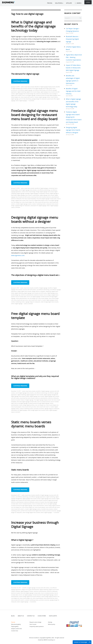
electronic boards (39, 295)
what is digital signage (21, 101)
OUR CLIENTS (53, 616)
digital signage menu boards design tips (26, 94)
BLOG (13, 616)
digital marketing (22, 92)
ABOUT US (21, 616)
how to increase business (44, 402)
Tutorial (13, 622)
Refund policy (52, 624)
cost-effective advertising (39, 90)
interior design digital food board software (30, 596)
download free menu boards (38, 197)
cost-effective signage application (37, 497)
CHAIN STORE (42, 616)
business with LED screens (29, 290)
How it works (33, 624)
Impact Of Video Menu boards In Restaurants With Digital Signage (73, 68)
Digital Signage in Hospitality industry (40, 193)
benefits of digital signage (41, 188)
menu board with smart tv (27, 97)
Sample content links (16, 629)
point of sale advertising (25, 99)
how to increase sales (21, 297)
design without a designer (38, 291)
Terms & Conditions (34, 638)
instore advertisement (21, 298)
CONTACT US (31, 616)
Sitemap (50, 622)
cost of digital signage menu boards (27, 190)
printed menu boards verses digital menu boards (33, 511)
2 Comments (33, 602)
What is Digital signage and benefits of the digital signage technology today (33, 26)
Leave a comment (16, 207)
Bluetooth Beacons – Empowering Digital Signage (73, 39)
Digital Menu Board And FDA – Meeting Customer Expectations (74, 57)
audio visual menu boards (28, 87)
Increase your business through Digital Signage (35, 525)
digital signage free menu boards (35, 395)
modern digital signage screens (42, 97)
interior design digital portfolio (27, 405)
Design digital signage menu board (45, 192)
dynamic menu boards (37, 500)
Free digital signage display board (42, 400)
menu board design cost (28, 202)
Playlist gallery (15, 626)
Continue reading (21, 81)
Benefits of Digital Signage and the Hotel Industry (73, 91)
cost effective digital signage (25, 90)
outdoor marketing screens (39, 204)
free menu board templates (29, 199)
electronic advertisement (42, 94)
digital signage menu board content (20, 396)
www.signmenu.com (18, 255)
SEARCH (78, 3)
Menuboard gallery (16, 624)
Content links (15, 631)
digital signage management (51, 395)
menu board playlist (16, 407)
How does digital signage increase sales (46, 199)
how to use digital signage (29, 95)
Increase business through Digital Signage (46, 95)
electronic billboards (16, 199)
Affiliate (69, 3)
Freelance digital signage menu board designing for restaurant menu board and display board (34, 115)
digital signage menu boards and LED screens (35, 293)
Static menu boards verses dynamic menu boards (31, 424)
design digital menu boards (24, 291)
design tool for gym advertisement (30, 590)
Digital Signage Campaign (23, 193)
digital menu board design (33, 92)
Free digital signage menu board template (35, 316)
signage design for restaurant (39, 99)
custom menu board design (29, 192)
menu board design (43, 298)
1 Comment (31, 101)
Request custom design (35, 622)
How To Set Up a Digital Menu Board (35, 200)
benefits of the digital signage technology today (40, 88)
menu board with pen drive (42, 202)
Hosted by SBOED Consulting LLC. (47, 640)
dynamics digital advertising (50, 500)
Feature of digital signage (27, 400)
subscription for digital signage (38, 206)
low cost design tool (16, 202)
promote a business (39, 409)
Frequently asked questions (37, 626)
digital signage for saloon (27, 591)
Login (88, 2)
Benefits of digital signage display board (45, 87)
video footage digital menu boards (50, 302)
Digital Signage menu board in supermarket (28, 195)
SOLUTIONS (59, 3)
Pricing (50, 3)
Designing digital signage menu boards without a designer (35, 219)
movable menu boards (47, 509)
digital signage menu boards (47, 195)
